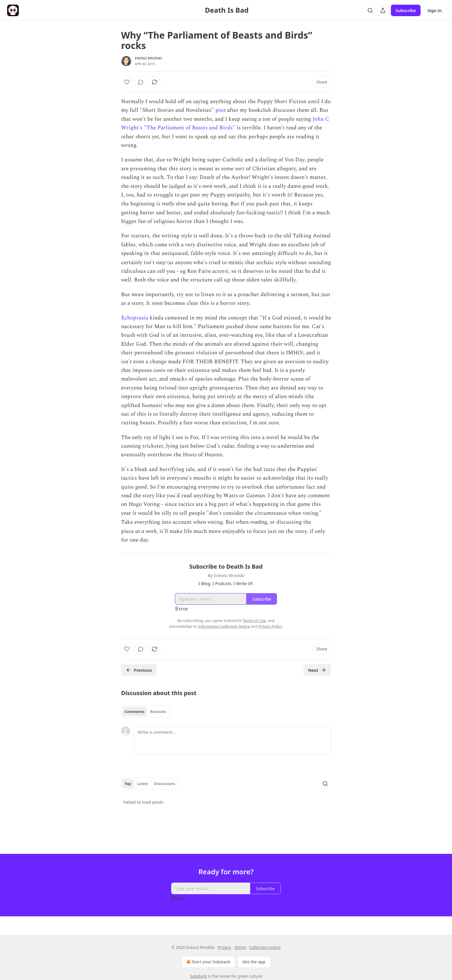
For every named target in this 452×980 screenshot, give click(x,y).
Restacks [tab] (158, 712)
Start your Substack (208, 962)
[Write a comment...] (232, 741)
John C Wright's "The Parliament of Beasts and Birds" (225, 123)
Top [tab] (128, 784)
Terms (240, 947)
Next (317, 670)
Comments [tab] (134, 712)
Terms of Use (255, 620)
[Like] (127, 82)
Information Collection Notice (224, 626)
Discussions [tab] (165, 784)
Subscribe (406, 10)
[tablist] (145, 712)
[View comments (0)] (141, 82)
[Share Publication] (383, 10)
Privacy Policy (270, 626)
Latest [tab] (143, 784)
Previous (139, 670)
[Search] (370, 10)
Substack (198, 976)
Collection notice (265, 947)
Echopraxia (135, 318)
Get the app (254, 962)
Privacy (224, 947)
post (221, 110)
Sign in (435, 10)
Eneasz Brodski (148, 58)
